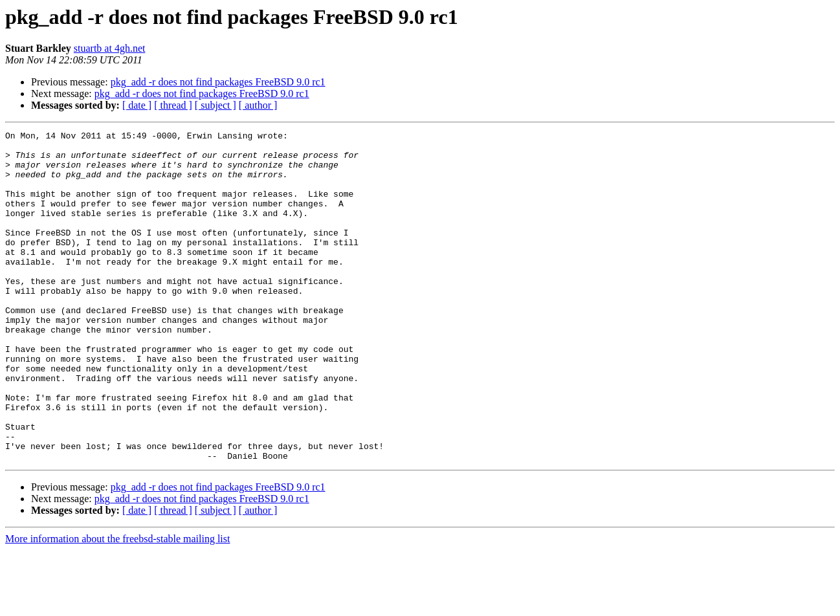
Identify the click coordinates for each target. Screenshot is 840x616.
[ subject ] (216, 105)
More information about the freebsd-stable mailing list (117, 605)
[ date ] (137, 105)
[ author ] (258, 105)
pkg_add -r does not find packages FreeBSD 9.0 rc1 (218, 82)
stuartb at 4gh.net (110, 48)
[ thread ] (173, 105)
